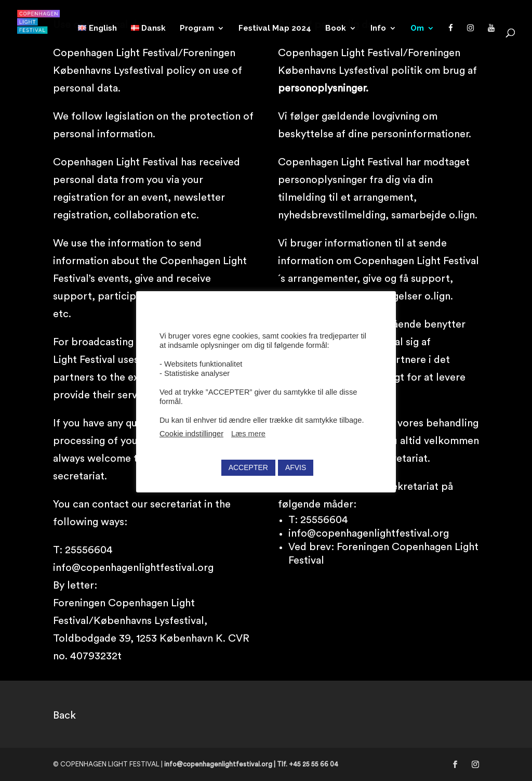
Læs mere (248, 434)
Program (197, 29)
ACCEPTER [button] (248, 467)
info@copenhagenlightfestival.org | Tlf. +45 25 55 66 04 (251, 764)
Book (336, 29)
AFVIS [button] (296, 467)
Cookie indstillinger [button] (191, 434)
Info (378, 29)
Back (64, 715)
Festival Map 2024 (275, 29)
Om (417, 29)
